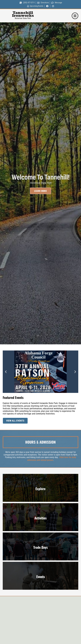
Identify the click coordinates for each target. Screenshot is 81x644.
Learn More (40, 192)
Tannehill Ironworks (23, 14)
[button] (6, 372)
